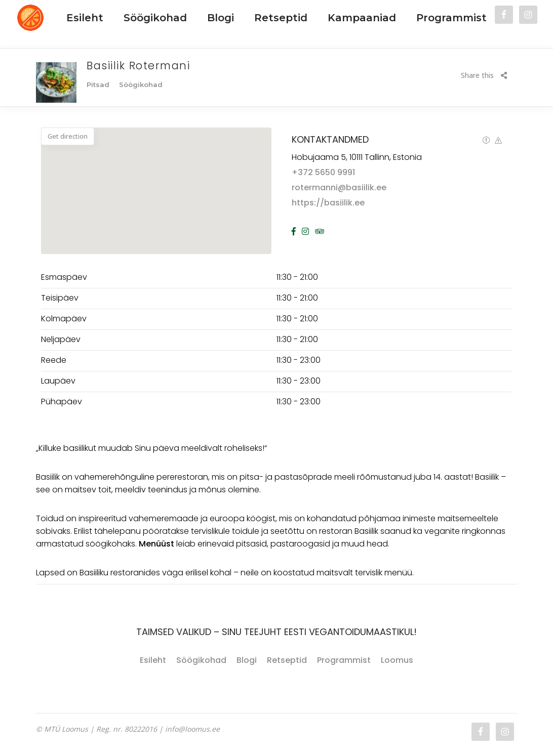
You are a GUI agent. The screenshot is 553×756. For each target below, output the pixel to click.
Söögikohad (201, 660)
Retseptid (287, 660)
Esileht (153, 660)
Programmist (344, 660)
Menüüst (156, 544)
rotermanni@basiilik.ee (339, 187)
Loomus (397, 660)
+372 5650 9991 (323, 172)
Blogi (247, 660)
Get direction (68, 136)
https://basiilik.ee (328, 203)
